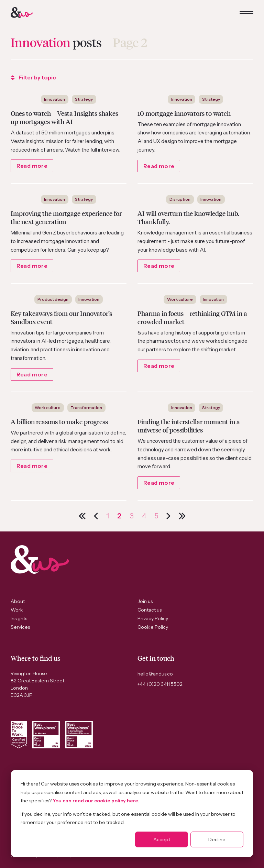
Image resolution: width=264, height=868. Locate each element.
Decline (217, 839)
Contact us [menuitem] (150, 610)
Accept (162, 839)
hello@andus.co (155, 674)
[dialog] (132, 814)
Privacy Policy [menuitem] (153, 618)
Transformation (86, 408)
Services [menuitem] (20, 627)
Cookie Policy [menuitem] (153, 627)
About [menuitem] (18, 601)
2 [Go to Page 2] (119, 516)
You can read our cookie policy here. (96, 801)
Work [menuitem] (17, 610)
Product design (53, 299)
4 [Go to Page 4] (144, 516)
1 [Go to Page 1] (108, 516)
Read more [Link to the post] (32, 166)
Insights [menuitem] (19, 618)
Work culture (180, 299)
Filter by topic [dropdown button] (33, 77)
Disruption (180, 199)
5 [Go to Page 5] (156, 516)
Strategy (84, 99)
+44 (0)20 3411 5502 (160, 684)
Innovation (54, 99)
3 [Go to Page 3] (132, 516)
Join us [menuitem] (145, 601)
